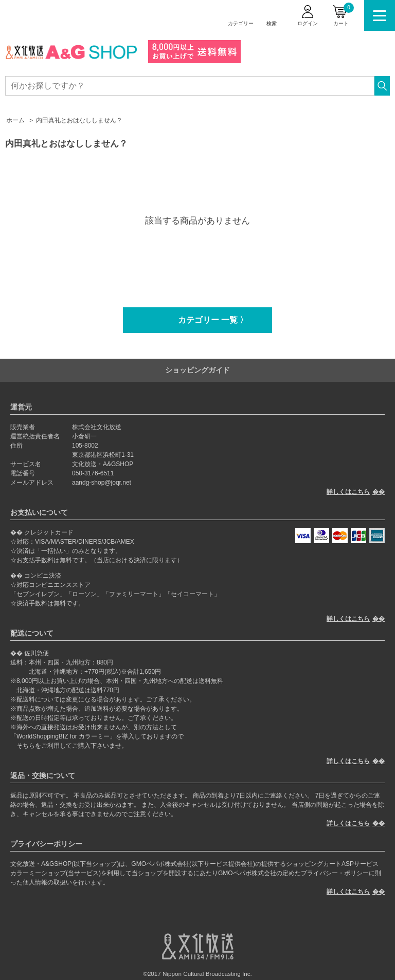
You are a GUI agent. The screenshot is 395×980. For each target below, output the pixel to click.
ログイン (308, 23)
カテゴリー (241, 23)
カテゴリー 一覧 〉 (213, 320)
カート (344, 14)
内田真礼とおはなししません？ (79, 120)
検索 (272, 23)
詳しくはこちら (348, 492)
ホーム (15, 120)
